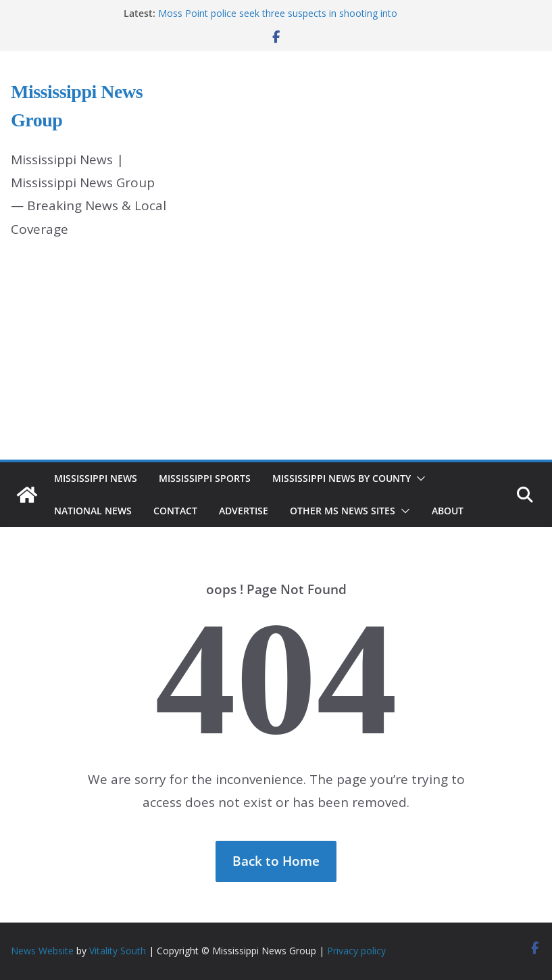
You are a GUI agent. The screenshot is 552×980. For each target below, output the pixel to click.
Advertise (244, 511)
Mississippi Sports (205, 478)
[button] (418, 479)
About (448, 511)
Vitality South (118, 951)
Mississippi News (96, 478)
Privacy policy (356, 951)
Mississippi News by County (342, 478)
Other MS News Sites (343, 511)
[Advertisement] (276, 358)
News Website (42, 951)
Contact (175, 511)
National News (93, 511)
